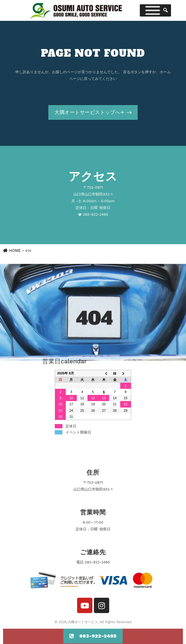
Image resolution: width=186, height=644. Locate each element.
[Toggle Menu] (153, 11)
